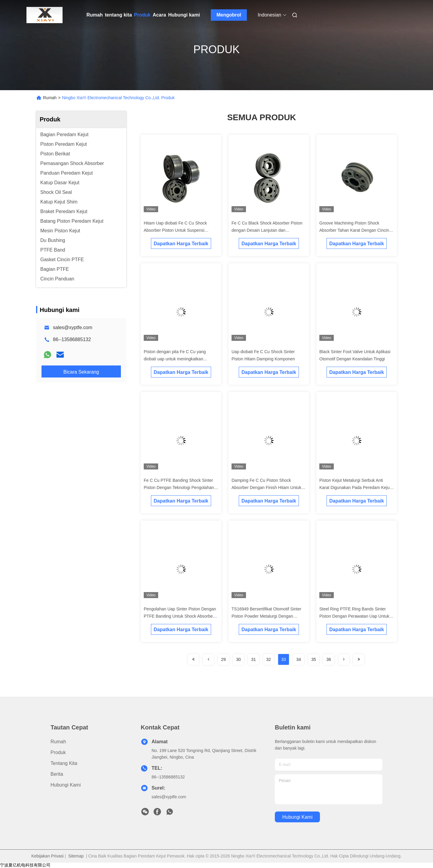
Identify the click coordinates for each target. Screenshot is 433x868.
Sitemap (76, 856)
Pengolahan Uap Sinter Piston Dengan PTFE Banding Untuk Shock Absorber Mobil (180, 616)
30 (238, 659)
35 (314, 659)
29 (223, 659)
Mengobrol (229, 15)
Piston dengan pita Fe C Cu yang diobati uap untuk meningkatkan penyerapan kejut (175, 359)
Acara (159, 15)
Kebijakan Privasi (47, 856)
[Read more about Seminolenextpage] (193, 659)
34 (299, 659)
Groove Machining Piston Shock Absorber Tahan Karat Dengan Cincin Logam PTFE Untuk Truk (354, 230)
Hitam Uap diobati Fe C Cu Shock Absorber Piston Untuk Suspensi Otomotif (175, 230)
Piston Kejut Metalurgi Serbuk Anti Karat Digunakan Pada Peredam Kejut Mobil (355, 487)
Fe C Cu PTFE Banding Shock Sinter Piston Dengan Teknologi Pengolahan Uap (179, 487)
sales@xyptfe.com (73, 327)
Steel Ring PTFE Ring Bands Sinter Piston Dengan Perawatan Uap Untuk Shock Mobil (354, 616)
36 (329, 659)
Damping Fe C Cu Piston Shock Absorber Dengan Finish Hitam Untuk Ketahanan (266, 487)
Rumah (95, 15)
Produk (142, 15)
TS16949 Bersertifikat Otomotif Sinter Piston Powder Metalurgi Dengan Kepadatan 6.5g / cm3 (266, 616)
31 (253, 659)
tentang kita (118, 15)
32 (269, 659)
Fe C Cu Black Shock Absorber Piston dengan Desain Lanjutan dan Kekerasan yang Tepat (267, 230)
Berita (57, 774)
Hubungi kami (184, 15)
